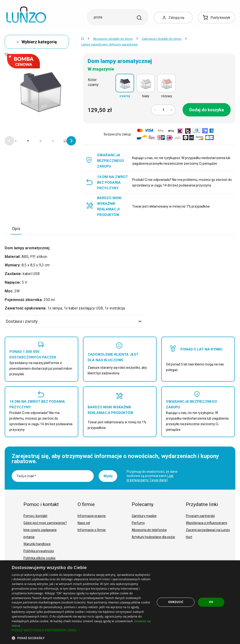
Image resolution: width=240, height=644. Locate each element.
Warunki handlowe (37, 544)
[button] (9, 141)
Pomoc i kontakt (35, 516)
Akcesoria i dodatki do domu (113, 39)
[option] (16, 141)
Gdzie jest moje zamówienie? (45, 523)
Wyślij (108, 476)
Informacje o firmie (92, 530)
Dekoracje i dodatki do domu (162, 39)
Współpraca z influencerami (206, 523)
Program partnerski (200, 516)
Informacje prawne (92, 516)
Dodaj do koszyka (207, 110)
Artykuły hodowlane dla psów (153, 537)
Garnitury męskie (144, 516)
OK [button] (211, 602)
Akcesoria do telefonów (149, 530)
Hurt (189, 537)
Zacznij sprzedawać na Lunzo (208, 530)
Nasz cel (84, 523)
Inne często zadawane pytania (40, 533)
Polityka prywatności (39, 551)
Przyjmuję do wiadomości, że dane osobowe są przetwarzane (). (152, 476)
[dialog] (120, 602)
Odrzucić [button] (176, 602)
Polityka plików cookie (39, 558)
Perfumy (138, 523)
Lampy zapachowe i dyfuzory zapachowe (109, 44)
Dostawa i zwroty (74, 321)
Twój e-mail (26, 476)
